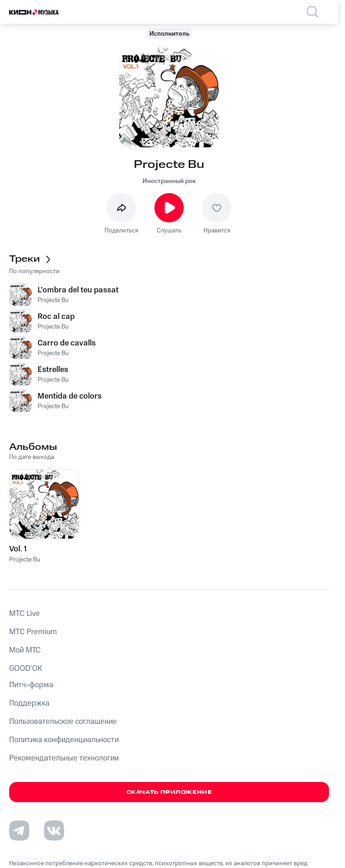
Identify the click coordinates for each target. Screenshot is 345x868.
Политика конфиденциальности (64, 740)
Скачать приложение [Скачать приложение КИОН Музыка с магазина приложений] (169, 792)
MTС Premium (33, 632)
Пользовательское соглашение (63, 722)
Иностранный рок (169, 181)
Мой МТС (25, 650)
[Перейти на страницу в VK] (54, 830)
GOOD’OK (26, 669)
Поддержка (29, 703)
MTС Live (25, 614)
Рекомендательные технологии (64, 758)
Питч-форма (31, 685)
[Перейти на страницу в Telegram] (19, 830)
